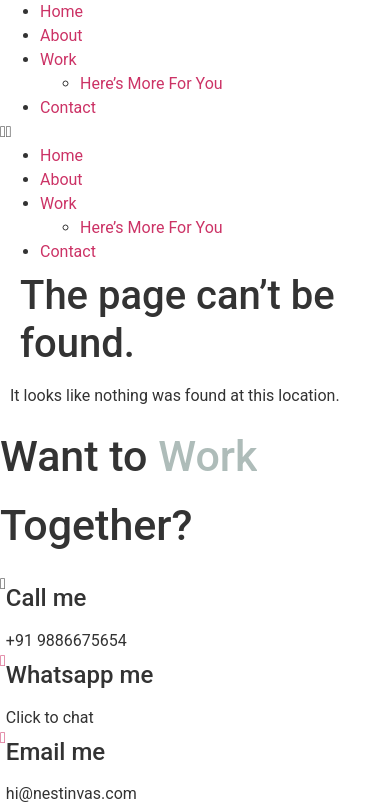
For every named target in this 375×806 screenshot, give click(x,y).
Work (58, 59)
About (61, 35)
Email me (55, 752)
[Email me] (3, 737)
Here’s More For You (151, 83)
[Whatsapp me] (3, 660)
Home (61, 11)
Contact (68, 107)
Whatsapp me (79, 675)
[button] (187, 132)
